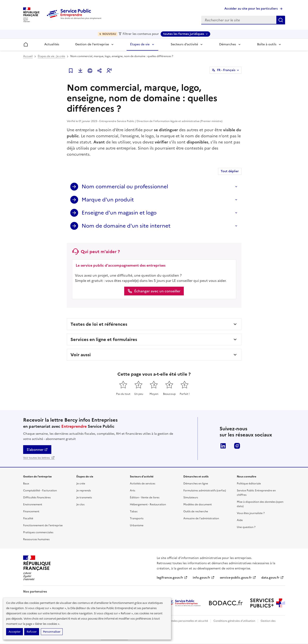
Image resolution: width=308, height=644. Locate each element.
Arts (132, 491)
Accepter (15, 632)
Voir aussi (81, 355)
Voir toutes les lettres (39, 458)
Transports (137, 518)
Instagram (237, 446)
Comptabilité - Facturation (40, 491)
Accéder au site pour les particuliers (251, 9)
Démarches (228, 44)
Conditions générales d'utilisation (234, 621)
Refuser (32, 632)
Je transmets (84, 497)
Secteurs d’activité (184, 44)
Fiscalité (28, 518)
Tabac (134, 511)
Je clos (80, 504)
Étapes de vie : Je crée (51, 56)
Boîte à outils (267, 44)
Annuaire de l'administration (201, 518)
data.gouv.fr (273, 578)
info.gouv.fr (204, 578)
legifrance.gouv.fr (172, 578)
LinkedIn (223, 446)
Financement (31, 511)
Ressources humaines (36, 539)
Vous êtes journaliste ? (251, 513)
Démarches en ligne (196, 484)
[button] (109, 71)
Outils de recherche (196, 511)
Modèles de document (198, 504)
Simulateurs (191, 497)
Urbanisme (137, 525)
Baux (26, 484)
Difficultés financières (37, 497)
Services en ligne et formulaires (104, 339)
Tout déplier (230, 171)
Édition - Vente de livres (145, 497)
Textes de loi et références (99, 324)
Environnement (33, 504)
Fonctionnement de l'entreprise (43, 525)
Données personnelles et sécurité (187, 621)
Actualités (52, 44)
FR (226, 70)
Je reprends (84, 491)
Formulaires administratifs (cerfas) (205, 491)
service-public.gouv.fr (238, 578)
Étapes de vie (140, 44)
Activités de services (143, 484)
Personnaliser (52, 632)
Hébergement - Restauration (148, 504)
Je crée (81, 484)
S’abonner (37, 450)
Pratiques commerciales (38, 532)
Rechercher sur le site (281, 20)
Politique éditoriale (249, 484)
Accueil (28, 56)
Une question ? (246, 527)
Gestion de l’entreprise (92, 44)
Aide (240, 520)
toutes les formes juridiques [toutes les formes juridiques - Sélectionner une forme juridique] (184, 34)
